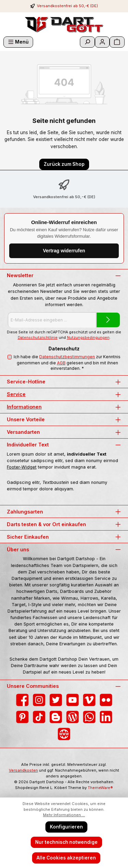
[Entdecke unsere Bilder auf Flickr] (106, 700)
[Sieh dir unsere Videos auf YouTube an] (73, 700)
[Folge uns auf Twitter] (56, 700)
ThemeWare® (100, 788)
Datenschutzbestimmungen (67, 357)
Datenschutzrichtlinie (38, 338)
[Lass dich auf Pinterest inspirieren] (22, 717)
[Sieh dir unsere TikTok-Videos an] (39, 717)
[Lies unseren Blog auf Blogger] (56, 717)
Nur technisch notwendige (66, 842)
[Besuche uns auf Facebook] (22, 700)
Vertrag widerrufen (64, 251)
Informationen (24, 407)
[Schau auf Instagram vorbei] (39, 700)
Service (16, 394)
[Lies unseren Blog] (73, 717)
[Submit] (108, 320)
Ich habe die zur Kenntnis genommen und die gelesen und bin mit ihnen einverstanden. (67, 362)
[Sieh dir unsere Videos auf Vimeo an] (89, 700)
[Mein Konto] (102, 42)
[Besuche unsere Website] (64, 734)
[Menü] (18, 42)
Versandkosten (23, 770)
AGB (61, 363)
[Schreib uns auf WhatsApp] (89, 717)
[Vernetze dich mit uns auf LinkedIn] (106, 717)
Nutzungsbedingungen (88, 338)
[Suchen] (87, 42)
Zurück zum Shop (64, 164)
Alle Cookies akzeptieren (66, 858)
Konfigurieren (66, 827)
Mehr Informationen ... (64, 815)
